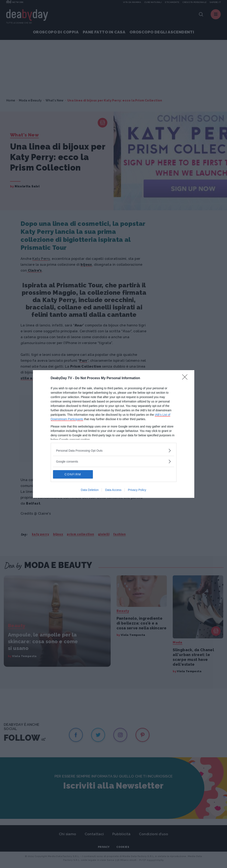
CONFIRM (73, 474)
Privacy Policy (137, 490)
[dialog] (114, 434)
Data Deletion (90, 490)
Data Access (113, 490)
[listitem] (114, 450)
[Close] (186, 378)
